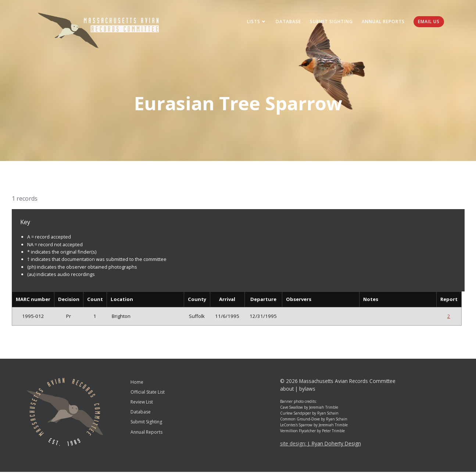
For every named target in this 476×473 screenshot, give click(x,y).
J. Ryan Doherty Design (334, 445)
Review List (142, 403)
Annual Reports (382, 22)
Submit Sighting (330, 22)
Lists (256, 22)
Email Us (428, 22)
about (287, 390)
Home (137, 383)
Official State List (148, 393)
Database (287, 22)
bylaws (307, 390)
